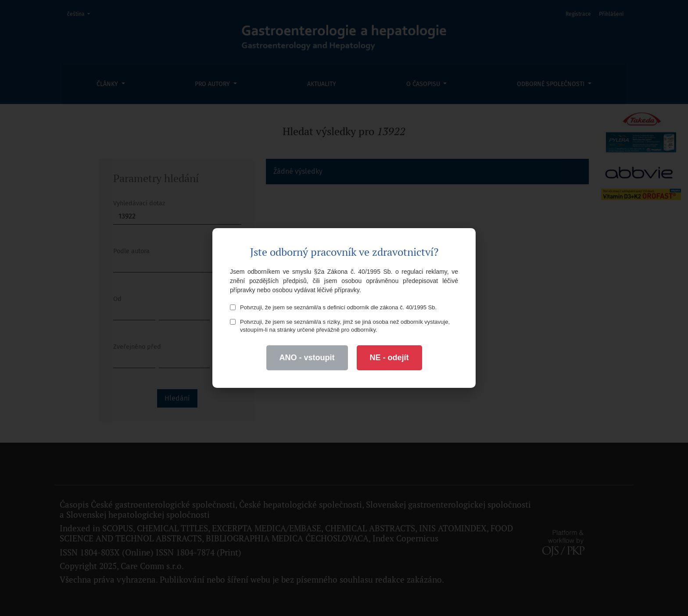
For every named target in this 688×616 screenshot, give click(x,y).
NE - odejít (389, 358)
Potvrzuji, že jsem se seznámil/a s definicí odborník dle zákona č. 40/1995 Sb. (333, 307)
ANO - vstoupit (307, 358)
